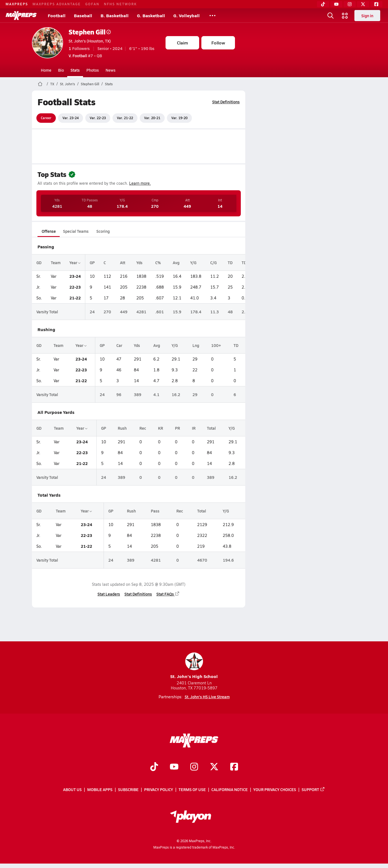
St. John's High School (194, 666)
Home (46, 70)
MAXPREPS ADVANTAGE (57, 4)
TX (52, 84)
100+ (216, 345)
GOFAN (92, 4)
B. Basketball (115, 15)
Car (119, 345)
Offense (49, 231)
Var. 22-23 (98, 118)
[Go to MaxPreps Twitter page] (214, 767)
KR (161, 428)
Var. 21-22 (125, 118)
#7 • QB (85, 56)
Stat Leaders (109, 594)
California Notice (230, 789)
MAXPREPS (17, 4)
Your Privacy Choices (275, 789)
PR (177, 428)
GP (92, 262)
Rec (143, 428)
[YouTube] (336, 4)
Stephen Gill (90, 32)
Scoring (103, 231)
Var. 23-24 (71, 118)
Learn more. (140, 183)
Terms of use (192, 789)
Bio (61, 70)
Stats (75, 70)
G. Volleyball (187, 15)
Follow (218, 43)
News (111, 70)
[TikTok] (323, 4)
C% (158, 262)
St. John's (67, 84)
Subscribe (128, 789)
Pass (155, 511)
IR (194, 428)
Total (211, 428)
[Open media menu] (345, 16)
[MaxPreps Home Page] (40, 84)
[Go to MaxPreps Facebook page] (234, 767)
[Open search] (331, 16)
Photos (93, 70)
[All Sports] (212, 16)
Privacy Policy (159, 789)
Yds (139, 262)
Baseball (83, 15)
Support (313, 789)
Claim (182, 43)
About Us (72, 789)
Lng (196, 345)
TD (230, 262)
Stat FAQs (168, 594)
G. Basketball (151, 15)
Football (57, 15)
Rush (122, 428)
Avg (176, 262)
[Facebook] (376, 4)
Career (46, 118)
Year (75, 262)
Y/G (193, 262)
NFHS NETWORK (120, 4)
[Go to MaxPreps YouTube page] (174, 767)
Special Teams (76, 231)
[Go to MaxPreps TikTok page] (154, 767)
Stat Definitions (226, 102)
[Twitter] (363, 4)
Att (123, 262)
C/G (213, 262)
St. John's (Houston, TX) (90, 41)
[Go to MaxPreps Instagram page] (194, 767)
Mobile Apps (100, 789)
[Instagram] (350, 4)
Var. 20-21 (152, 118)
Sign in (367, 16)
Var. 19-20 (179, 118)
